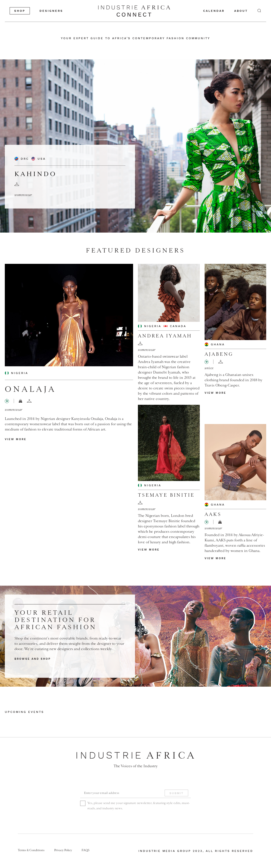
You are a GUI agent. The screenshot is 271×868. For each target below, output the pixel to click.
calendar (214, 11)
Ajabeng (219, 354)
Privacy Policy (63, 850)
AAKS (213, 514)
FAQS (86, 850)
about (241, 11)
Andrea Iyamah (165, 336)
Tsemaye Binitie (166, 495)
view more (16, 439)
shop (20, 11)
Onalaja (30, 389)
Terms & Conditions (31, 850)
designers (51, 11)
